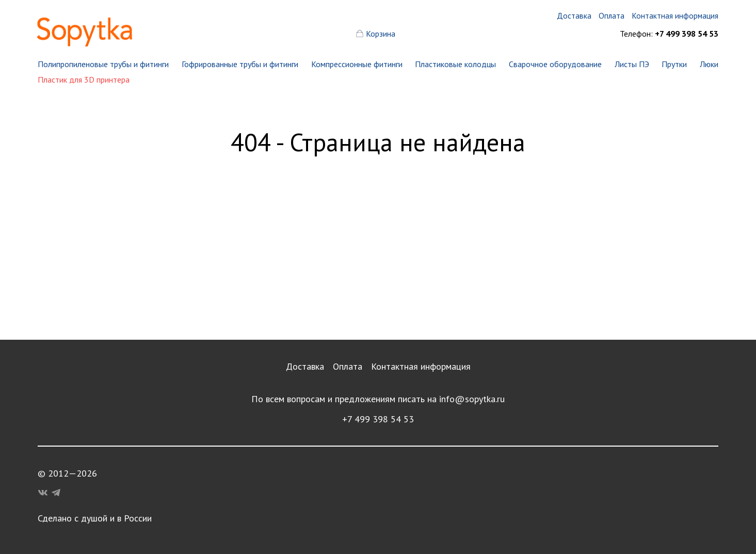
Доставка (305, 366)
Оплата (348, 366)
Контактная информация (421, 366)
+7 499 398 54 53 (378, 419)
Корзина (381, 34)
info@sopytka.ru (472, 399)
